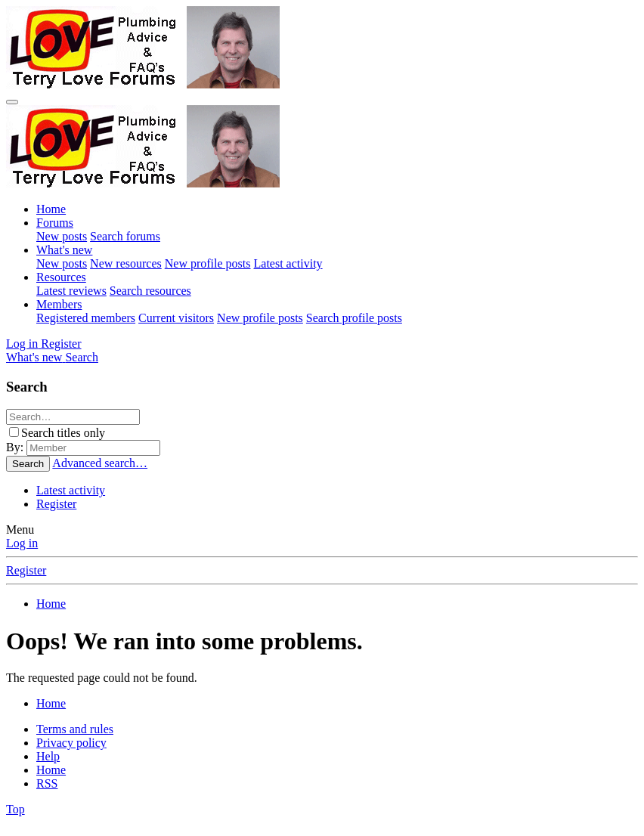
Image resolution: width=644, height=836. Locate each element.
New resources (126, 263)
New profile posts (208, 263)
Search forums (125, 236)
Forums (55, 223)
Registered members (86, 318)
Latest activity (288, 263)
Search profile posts (354, 318)
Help (48, 756)
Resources (61, 277)
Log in (22, 543)
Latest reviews (71, 291)
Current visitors (176, 318)
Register (56, 504)
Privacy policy (71, 743)
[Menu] (12, 102)
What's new (64, 250)
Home (51, 209)
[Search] (82, 357)
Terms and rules (75, 729)
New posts (62, 236)
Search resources (150, 291)
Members (59, 304)
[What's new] (36, 357)
